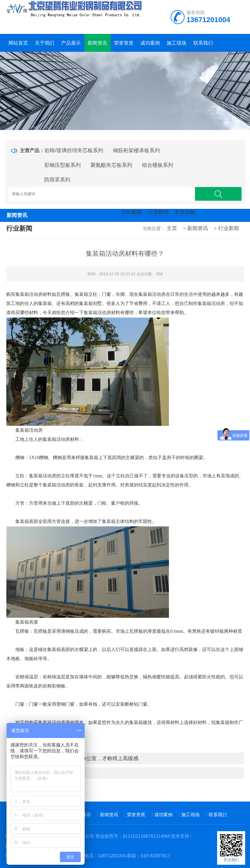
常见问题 (185, 212)
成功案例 (150, 43)
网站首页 (18, 43)
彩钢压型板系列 (62, 165)
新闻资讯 (97, 43)
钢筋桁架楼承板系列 (136, 150)
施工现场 (176, 43)
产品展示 (71, 43)
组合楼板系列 (158, 165)
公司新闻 (131, 212)
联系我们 (203, 43)
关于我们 (45, 43)
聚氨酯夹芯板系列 (111, 165)
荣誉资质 (124, 43)
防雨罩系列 (57, 180)
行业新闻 (158, 212)
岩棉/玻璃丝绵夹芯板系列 (74, 150)
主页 (172, 228)
